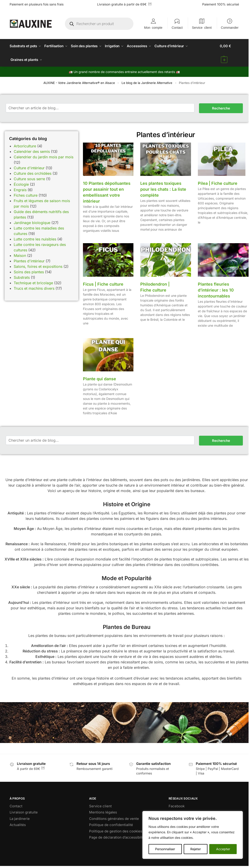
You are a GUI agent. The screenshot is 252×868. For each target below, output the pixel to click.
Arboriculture (25, 146)
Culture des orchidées (33, 173)
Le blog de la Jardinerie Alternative (147, 83)
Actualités (18, 825)
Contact (177, 27)
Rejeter (196, 849)
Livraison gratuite (24, 812)
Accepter (223, 849)
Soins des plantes (29, 272)
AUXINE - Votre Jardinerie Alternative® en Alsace (79, 83)
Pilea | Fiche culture (218, 183)
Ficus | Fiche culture (103, 284)
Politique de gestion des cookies (116, 831)
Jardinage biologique (32, 222)
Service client (202, 27)
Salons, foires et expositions (38, 266)
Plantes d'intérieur (29, 261)
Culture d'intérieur (29, 168)
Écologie (21, 184)
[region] (193, 835)
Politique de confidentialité (111, 825)
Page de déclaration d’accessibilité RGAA (123, 837)
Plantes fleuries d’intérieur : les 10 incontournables (216, 290)
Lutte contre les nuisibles (35, 239)
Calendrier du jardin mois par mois (44, 157)
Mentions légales (103, 812)
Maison (20, 255)
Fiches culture (26, 195)
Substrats (22, 277)
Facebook (177, 806)
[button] (229, 53)
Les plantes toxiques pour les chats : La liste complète (163, 189)
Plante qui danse (99, 379)
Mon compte (153, 27)
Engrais (20, 190)
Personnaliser (165, 849)
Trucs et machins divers (34, 288)
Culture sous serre (29, 179)
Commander (230, 27)
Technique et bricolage (33, 283)
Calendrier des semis (32, 151)
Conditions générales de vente (114, 818)
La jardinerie (20, 818)
